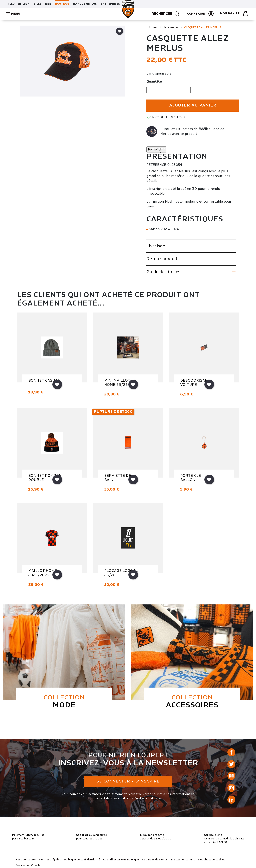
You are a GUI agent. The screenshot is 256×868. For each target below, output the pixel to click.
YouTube (231, 776)
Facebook (231, 752)
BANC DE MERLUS (85, 4)
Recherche (165, 14)
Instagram (231, 788)
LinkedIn (231, 800)
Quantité (154, 82)
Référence (156, 165)
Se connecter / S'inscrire (128, 781)
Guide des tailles (191, 272)
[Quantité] (168, 90)
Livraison (191, 246)
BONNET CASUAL (44, 381)
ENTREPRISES (110, 4)
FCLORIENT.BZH (19, 4)
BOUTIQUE (62, 4)
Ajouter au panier (193, 105)
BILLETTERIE (42, 4)
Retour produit (191, 259)
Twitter (231, 764)
